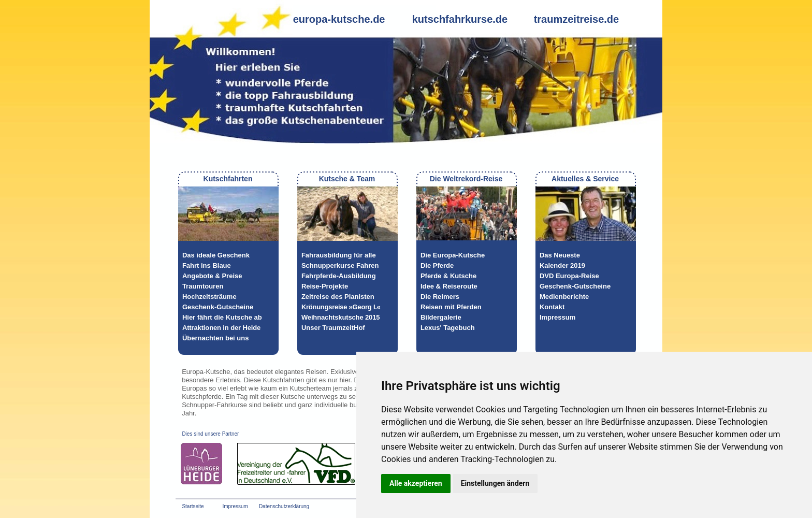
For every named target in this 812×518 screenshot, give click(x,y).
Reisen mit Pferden (451, 307)
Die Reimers (440, 297)
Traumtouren (203, 286)
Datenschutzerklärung (284, 506)
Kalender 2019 (562, 265)
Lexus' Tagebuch (448, 328)
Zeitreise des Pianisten (338, 297)
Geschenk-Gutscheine (218, 307)
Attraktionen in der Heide (221, 328)
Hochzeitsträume (209, 297)
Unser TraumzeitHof (333, 328)
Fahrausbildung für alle (339, 255)
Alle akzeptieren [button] (416, 483)
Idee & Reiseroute (449, 286)
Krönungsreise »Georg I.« (341, 307)
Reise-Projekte (325, 286)
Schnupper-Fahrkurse (214, 405)
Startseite (193, 506)
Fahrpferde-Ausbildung (339, 276)
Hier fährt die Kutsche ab (222, 317)
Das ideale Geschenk (216, 255)
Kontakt (552, 307)
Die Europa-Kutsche (453, 255)
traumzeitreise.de (577, 19)
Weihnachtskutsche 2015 (341, 317)
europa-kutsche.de (339, 19)
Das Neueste (560, 255)
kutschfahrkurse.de (460, 19)
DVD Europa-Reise (569, 276)
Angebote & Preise (212, 276)
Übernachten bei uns (216, 338)
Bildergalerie (441, 317)
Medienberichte (564, 297)
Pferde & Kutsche (448, 276)
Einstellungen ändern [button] (495, 483)
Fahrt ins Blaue (207, 265)
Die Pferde (437, 265)
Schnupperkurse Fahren (340, 265)
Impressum (557, 317)
